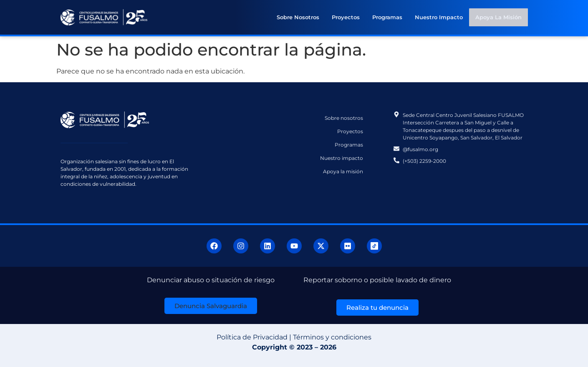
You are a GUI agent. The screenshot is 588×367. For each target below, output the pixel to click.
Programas (388, 17)
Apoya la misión (499, 17)
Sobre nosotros (298, 17)
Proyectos (346, 17)
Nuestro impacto (439, 17)
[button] (211, 306)
